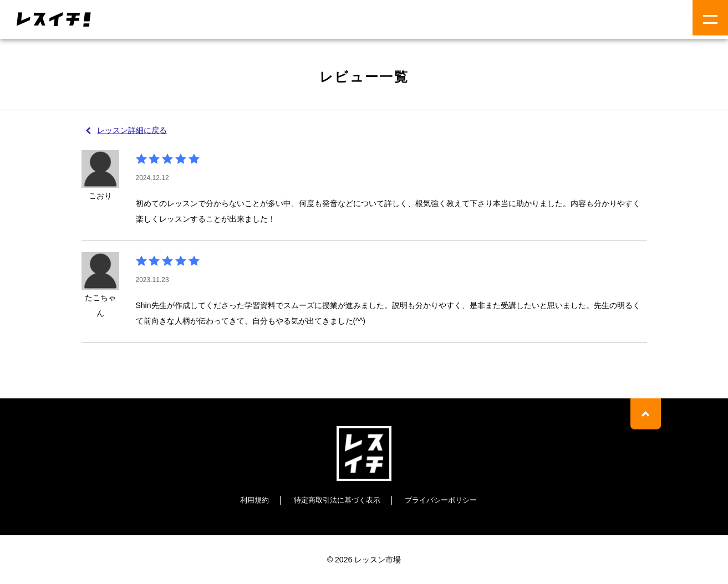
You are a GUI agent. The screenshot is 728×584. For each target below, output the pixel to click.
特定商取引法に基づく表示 (335, 500)
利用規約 (248, 500)
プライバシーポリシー (445, 500)
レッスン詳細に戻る (133, 130)
